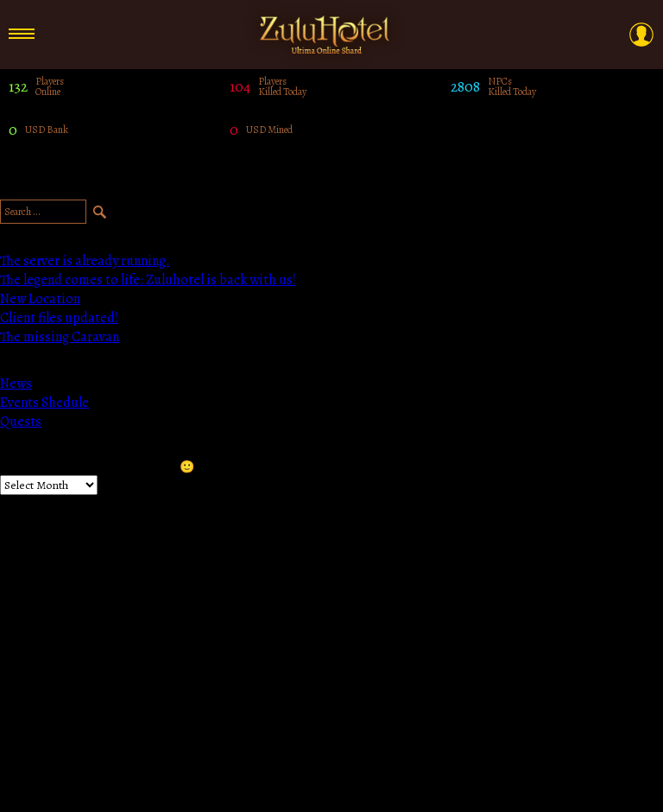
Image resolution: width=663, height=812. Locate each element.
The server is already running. (85, 261)
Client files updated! (59, 318)
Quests (21, 422)
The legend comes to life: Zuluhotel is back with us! (148, 280)
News (16, 384)
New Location (40, 299)
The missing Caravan (60, 337)
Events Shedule (44, 403)
